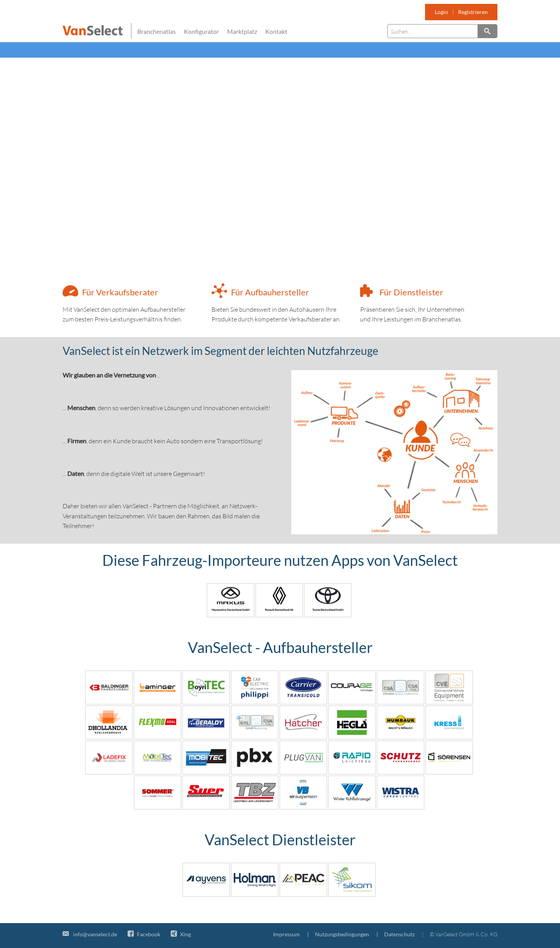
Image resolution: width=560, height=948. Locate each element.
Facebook (144, 934)
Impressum (286, 934)
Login (441, 12)
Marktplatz (242, 31)
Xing (181, 934)
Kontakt (276, 31)
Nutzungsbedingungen (342, 934)
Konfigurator (201, 31)
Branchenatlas (157, 31)
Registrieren (473, 12)
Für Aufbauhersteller (270, 292)
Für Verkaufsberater (120, 292)
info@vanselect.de (90, 934)
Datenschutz (399, 934)
